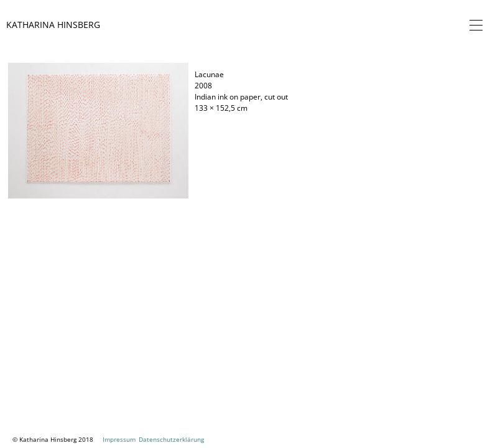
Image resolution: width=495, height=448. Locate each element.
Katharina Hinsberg (53, 25)
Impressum (119, 439)
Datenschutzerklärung (171, 439)
